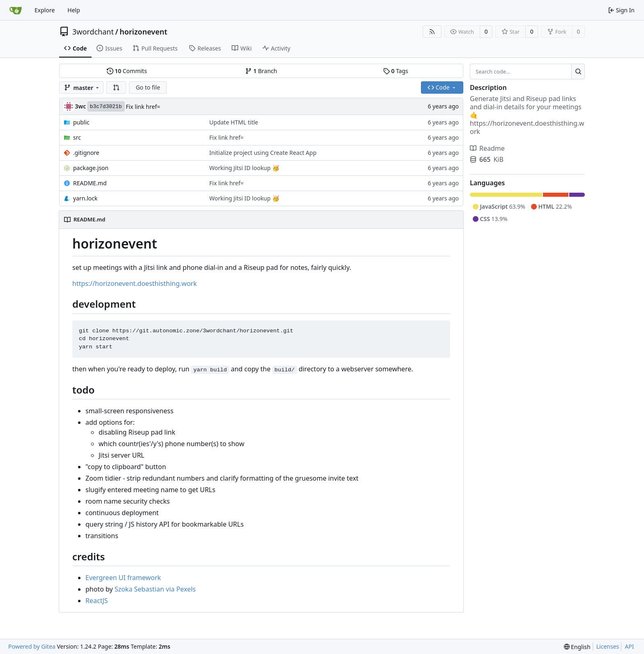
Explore (45, 10)
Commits (127, 71)
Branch (261, 71)
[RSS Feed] (432, 32)
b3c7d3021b (106, 107)
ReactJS (97, 601)
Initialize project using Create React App (263, 153)
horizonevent (143, 32)
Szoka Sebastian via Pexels (155, 589)
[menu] (577, 647)
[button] (116, 88)
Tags (396, 71)
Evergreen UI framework (123, 578)
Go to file (148, 87)
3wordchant (93, 32)
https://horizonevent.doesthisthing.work (135, 283)
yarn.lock (85, 198)
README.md (90, 183)
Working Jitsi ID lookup (241, 168)
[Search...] (578, 71)
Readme (487, 148)
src (77, 137)
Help (74, 10)
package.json (91, 168)
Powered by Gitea (32, 646)
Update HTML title (234, 122)
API (629, 646)
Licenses (608, 646)
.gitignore (86, 153)
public (81, 122)
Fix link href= (143, 107)
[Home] (16, 10)
